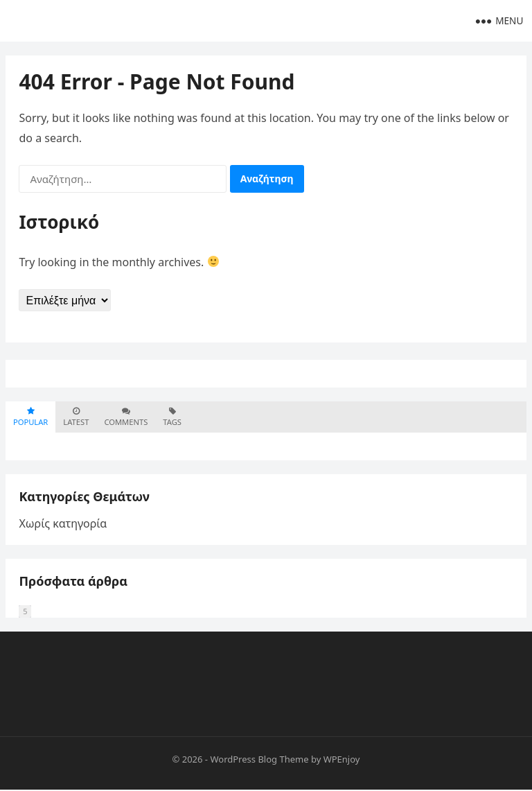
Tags (172, 418)
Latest (76, 418)
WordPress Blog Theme (259, 760)
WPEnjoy (342, 760)
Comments (126, 418)
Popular (30, 418)
